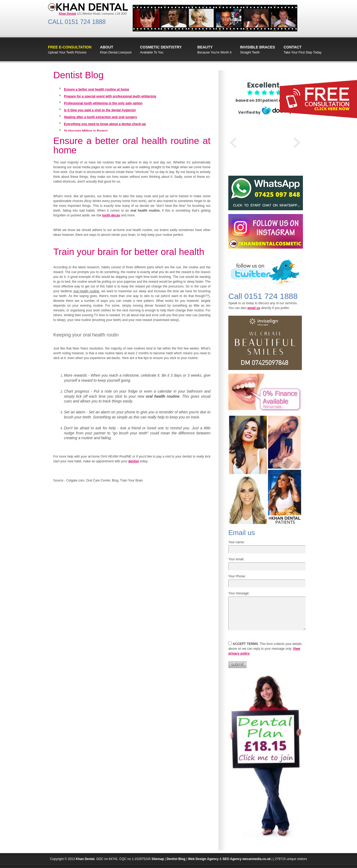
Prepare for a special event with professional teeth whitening (110, 96)
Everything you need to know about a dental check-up (105, 124)
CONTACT (292, 47)
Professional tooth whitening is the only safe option (103, 103)
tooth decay (111, 215)
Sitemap (158, 859)
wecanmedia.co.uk (257, 859)
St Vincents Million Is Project (86, 131)
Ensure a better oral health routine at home (97, 89)
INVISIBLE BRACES (257, 47)
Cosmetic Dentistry (161, 47)
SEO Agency (232, 859)
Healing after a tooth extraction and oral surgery (100, 117)
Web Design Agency (203, 859)
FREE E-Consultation (70, 47)
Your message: (239, 593)
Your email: (236, 559)
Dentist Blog (176, 859)
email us (254, 308)
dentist (133, 461)
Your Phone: (237, 576)
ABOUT (107, 47)
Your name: (236, 542)
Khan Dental (85, 859)
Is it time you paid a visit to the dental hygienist (100, 110)
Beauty (205, 47)
